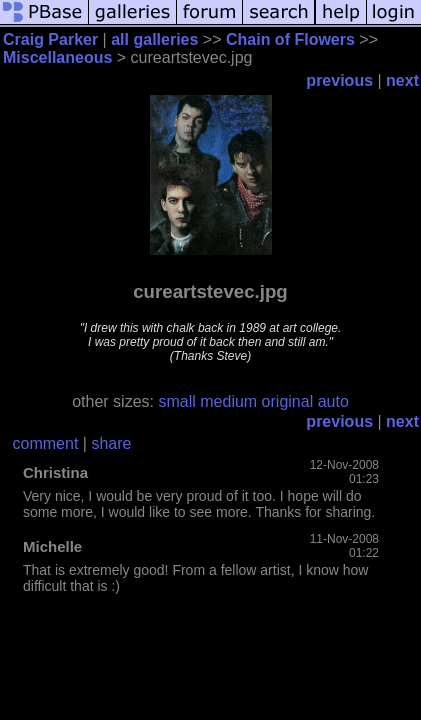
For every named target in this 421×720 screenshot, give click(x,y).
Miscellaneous (57, 57)
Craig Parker (50, 39)
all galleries (154, 39)
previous (339, 80)
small (176, 401)
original (288, 401)
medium (228, 401)
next (402, 80)
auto (333, 401)
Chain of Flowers (290, 39)
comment (46, 443)
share (111, 443)
